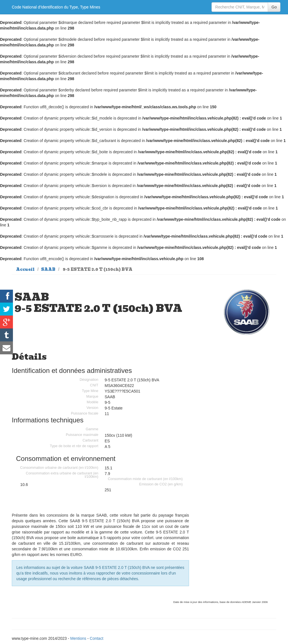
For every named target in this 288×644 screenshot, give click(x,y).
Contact (96, 638)
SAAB (48, 269)
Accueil (25, 269)
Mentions (78, 638)
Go (274, 7)
